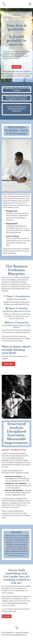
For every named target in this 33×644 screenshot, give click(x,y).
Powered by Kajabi (17, 639)
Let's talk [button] (16, 67)
